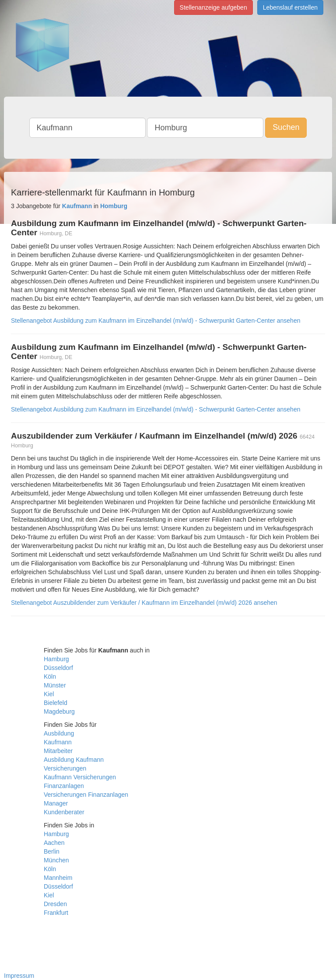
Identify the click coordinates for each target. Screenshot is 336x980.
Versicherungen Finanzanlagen (86, 795)
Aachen (54, 843)
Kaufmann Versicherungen (80, 777)
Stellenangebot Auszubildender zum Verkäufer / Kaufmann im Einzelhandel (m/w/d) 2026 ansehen (144, 603)
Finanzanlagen (64, 786)
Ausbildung (59, 733)
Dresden (55, 904)
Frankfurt (56, 913)
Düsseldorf (58, 668)
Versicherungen (65, 768)
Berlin (52, 851)
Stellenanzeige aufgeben (213, 7)
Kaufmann (58, 742)
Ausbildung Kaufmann (74, 760)
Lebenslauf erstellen (290, 7)
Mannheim (58, 878)
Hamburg (56, 659)
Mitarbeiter (58, 751)
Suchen (286, 127)
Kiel (49, 694)
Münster (55, 685)
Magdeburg (59, 711)
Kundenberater (64, 812)
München (56, 860)
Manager (56, 803)
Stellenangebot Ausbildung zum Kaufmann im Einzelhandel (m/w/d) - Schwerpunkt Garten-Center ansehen (156, 321)
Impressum (19, 976)
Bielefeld (56, 703)
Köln (50, 677)
